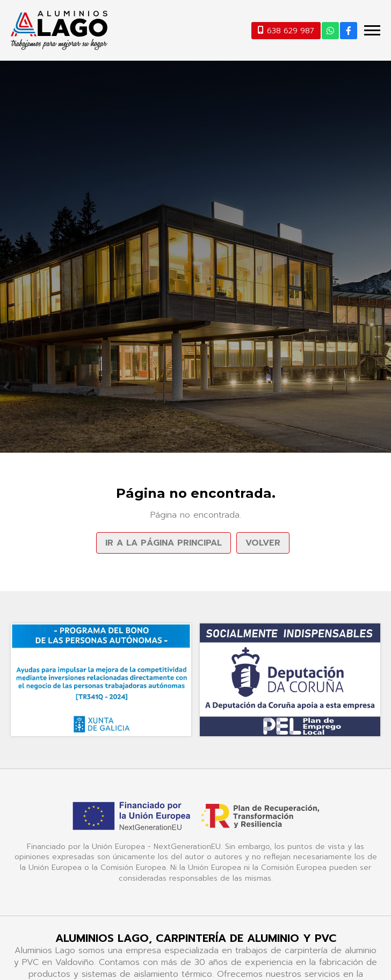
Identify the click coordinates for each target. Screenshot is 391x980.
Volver (263, 543)
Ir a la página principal (164, 543)
